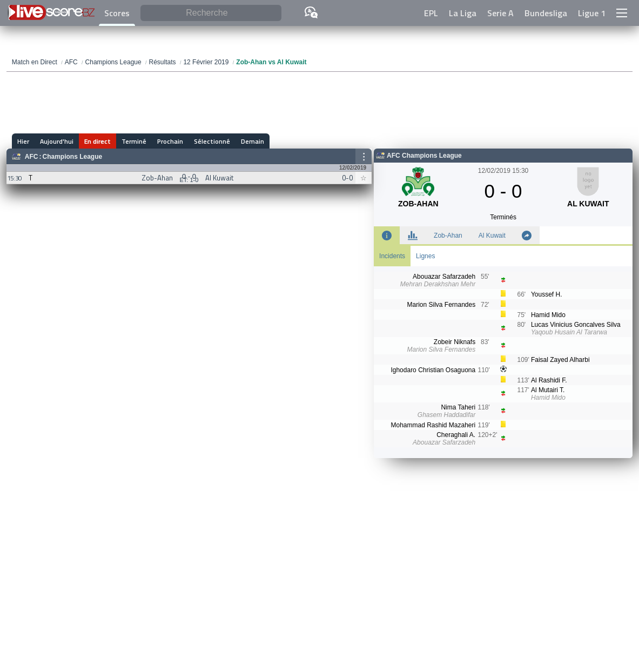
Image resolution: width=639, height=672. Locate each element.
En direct (97, 141)
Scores (117, 13)
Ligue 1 (592, 13)
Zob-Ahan (448, 236)
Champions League (73, 157)
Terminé (134, 141)
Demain (253, 141)
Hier (23, 141)
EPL (431, 13)
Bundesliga (546, 13)
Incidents (392, 256)
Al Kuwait (492, 236)
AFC (32, 157)
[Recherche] (211, 13)
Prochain (170, 141)
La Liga (463, 13)
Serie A (500, 13)
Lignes (425, 256)
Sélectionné (212, 141)
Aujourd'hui (57, 141)
